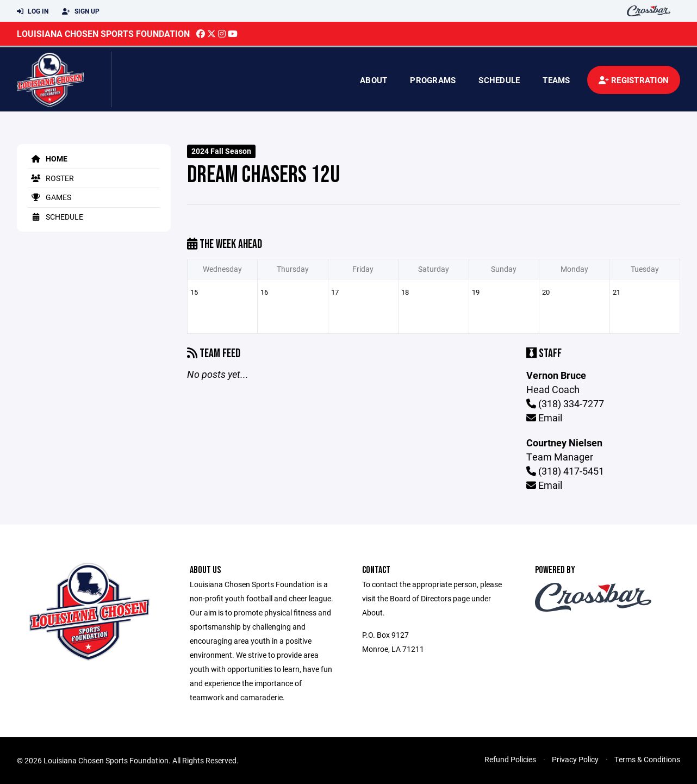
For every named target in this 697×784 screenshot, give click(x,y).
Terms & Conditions (647, 759)
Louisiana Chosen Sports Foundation (103, 33)
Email (544, 418)
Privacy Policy (575, 759)
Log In (33, 11)
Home (48, 158)
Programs (433, 80)
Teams (556, 80)
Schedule (499, 80)
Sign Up (81, 11)
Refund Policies (510, 759)
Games (49, 197)
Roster (51, 178)
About (374, 80)
